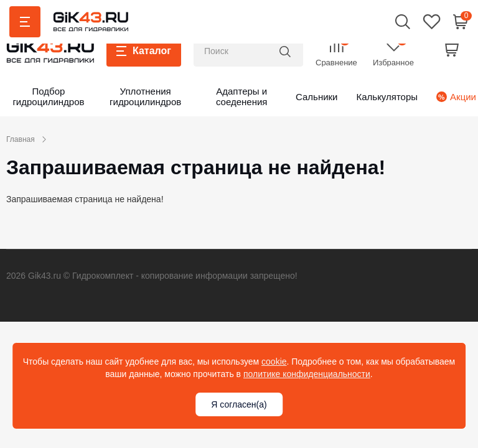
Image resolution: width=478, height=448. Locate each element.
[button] (403, 21)
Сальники (317, 97)
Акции (451, 97)
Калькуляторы (387, 97)
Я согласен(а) (239, 404)
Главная (21, 139)
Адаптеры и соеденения (242, 96)
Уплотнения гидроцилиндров (145, 96)
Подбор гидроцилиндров (48, 96)
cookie (274, 362)
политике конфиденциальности (307, 374)
